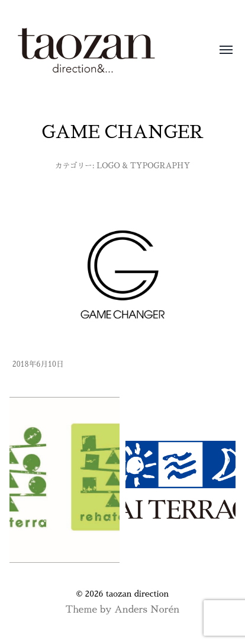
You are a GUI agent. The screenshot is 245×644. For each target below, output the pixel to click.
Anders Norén (147, 610)
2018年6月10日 (38, 364)
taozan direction (137, 594)
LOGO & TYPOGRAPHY (143, 166)
